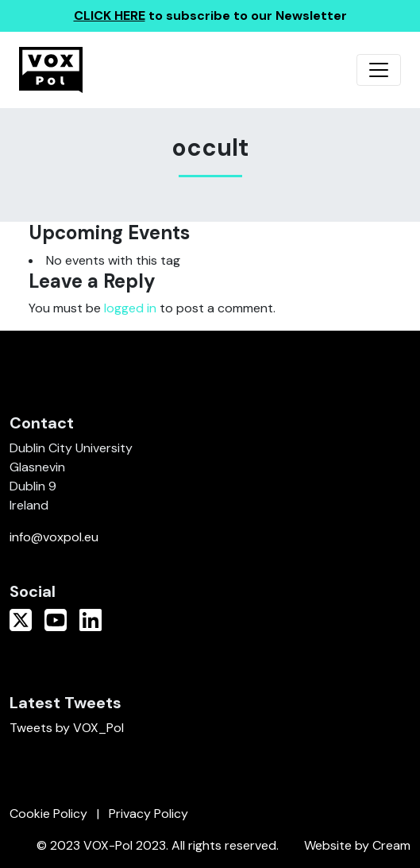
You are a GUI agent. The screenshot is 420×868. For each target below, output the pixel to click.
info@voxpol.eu (54, 537)
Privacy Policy (148, 814)
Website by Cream (357, 845)
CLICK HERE (110, 15)
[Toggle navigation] (379, 70)
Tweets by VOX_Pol (67, 728)
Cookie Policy (48, 814)
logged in (130, 308)
